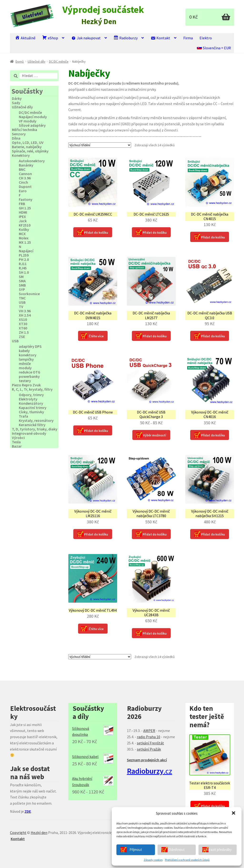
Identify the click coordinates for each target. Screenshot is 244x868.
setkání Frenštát (150, 743)
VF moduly (28, 121)
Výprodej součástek (103, 10)
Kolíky (24, 229)
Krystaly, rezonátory (36, 420)
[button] (234, 813)
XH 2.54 (25, 315)
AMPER (149, 731)
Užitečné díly (37, 61)
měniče (25, 363)
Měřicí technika (25, 130)
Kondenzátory (31, 403)
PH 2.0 (24, 259)
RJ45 (23, 268)
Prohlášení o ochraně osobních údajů (187, 860)
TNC (22, 298)
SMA (22, 281)
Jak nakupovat (86, 38)
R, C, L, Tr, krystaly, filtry (32, 389)
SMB (22, 285)
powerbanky (29, 376)
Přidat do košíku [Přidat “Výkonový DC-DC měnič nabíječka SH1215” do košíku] (213, 534)
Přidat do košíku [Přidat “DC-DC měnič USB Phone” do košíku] (96, 431)
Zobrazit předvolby (218, 850)
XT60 (23, 328)
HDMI (23, 212)
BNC (22, 169)
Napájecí (26, 251)
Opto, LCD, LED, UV (28, 142)
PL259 (24, 255)
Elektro (206, 38)
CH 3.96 (25, 178)
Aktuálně (25, 38)
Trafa (23, 416)
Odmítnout (177, 850)
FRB (22, 204)
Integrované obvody (29, 433)
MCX (22, 234)
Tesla (16, 442)
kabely (24, 351)
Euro (23, 191)
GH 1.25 (25, 208)
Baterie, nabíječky (27, 147)
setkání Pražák (149, 749)
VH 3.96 (25, 311)
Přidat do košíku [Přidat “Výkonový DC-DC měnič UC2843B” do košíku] (155, 633)
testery (25, 381)
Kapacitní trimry (33, 408)
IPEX (22, 217)
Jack (23, 221)
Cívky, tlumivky (31, 412)
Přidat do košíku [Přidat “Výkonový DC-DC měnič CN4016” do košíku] (213, 435)
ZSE (22, 337)
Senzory (19, 134)
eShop (50, 38)
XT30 (23, 324)
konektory (28, 355)
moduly (25, 368)
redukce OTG (30, 372)
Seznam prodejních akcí (147, 760)
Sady (16, 103)
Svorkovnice (29, 294)
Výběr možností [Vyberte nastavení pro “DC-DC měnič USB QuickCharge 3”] (155, 435)
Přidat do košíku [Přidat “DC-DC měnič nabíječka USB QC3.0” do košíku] (213, 336)
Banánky (26, 165)
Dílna (16, 138)
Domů (20, 61)
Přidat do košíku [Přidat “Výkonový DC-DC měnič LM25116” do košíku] (96, 534)
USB (22, 302)
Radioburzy (126, 38)
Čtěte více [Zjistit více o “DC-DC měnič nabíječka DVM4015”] (96, 336)
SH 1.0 (24, 272)
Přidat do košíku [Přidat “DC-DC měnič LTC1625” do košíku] (155, 232)
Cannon (25, 174)
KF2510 (25, 225)
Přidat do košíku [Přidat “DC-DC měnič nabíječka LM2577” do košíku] (155, 336)
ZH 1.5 (24, 332)
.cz (149, 771)
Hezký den (39, 833)
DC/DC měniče (59, 61)
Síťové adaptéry (32, 125)
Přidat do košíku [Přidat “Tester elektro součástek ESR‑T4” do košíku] (213, 806)
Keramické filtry (32, 425)
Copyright (18, 833)
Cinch (23, 182)
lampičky (26, 359)
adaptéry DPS (30, 346)
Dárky (17, 98)
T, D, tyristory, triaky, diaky (35, 429)
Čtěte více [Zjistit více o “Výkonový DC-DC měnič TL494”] (96, 629)
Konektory (21, 155)
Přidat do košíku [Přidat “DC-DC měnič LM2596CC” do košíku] (96, 232)
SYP (22, 289)
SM (21, 277)
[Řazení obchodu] (100, 145)
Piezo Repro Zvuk (26, 385)
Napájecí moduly (33, 117)
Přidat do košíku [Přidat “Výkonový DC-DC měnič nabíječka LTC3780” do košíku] (155, 534)
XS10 (23, 319)
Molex (24, 238)
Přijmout (136, 850)
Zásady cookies (153, 860)
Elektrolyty (28, 399)
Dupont (25, 187)
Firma (188, 38)
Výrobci (18, 438)
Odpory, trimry (31, 395)
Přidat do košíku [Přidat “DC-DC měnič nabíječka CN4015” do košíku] (213, 237)
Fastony (26, 199)
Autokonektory (32, 161)
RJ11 (23, 264)
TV (21, 307)
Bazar (17, 446)
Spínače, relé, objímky (30, 151)
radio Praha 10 (149, 737)
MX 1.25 (25, 242)
